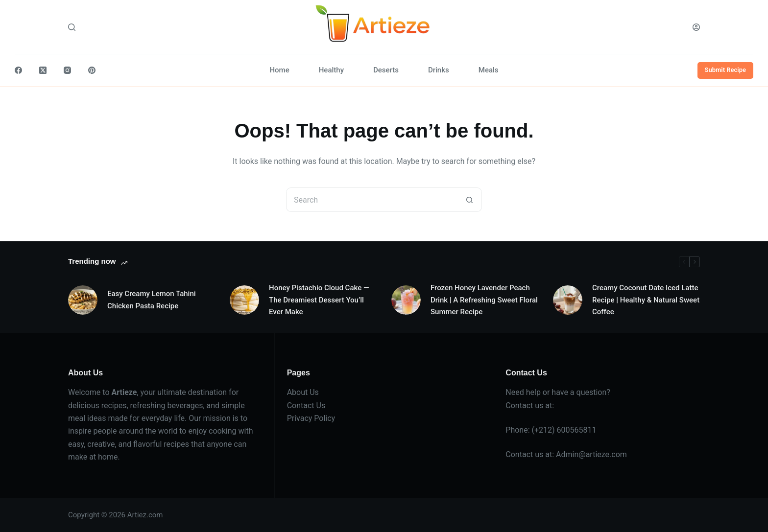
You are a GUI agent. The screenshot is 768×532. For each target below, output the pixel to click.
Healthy (331, 70)
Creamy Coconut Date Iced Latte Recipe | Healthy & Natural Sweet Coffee (646, 300)
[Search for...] (372, 200)
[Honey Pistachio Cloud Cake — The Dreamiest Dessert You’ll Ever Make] (244, 300)
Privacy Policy (311, 418)
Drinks (439, 70)
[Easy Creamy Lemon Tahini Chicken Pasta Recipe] (83, 300)
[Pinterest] (92, 70)
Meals (489, 70)
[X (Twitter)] (43, 70)
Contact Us (306, 405)
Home (279, 70)
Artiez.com (145, 515)
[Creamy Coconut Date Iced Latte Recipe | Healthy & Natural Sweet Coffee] (568, 300)
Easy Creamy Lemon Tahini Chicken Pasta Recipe (152, 300)
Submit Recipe (726, 70)
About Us (303, 392)
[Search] (72, 27)
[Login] (696, 27)
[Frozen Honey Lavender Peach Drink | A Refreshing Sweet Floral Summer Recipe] (406, 300)
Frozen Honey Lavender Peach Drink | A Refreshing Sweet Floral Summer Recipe (484, 300)
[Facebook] (18, 70)
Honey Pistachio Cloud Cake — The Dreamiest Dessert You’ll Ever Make (319, 300)
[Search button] (470, 200)
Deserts (386, 70)
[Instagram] (67, 70)
